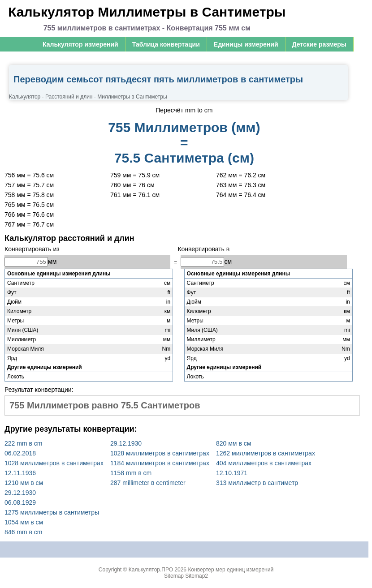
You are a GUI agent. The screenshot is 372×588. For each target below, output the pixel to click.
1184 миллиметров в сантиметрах (160, 463)
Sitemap (174, 576)
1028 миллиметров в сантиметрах (54, 463)
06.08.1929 (20, 502)
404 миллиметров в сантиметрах (264, 463)
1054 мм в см (24, 522)
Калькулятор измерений (80, 44)
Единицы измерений (246, 44)
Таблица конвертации (166, 44)
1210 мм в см (24, 483)
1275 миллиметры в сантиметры (52, 512)
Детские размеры (319, 44)
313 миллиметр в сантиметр (257, 483)
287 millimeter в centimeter (148, 483)
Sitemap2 (197, 576)
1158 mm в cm (131, 473)
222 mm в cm (23, 443)
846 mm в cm (23, 532)
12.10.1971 (232, 473)
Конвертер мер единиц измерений (231, 570)
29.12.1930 (126, 443)
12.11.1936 (20, 473)
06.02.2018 (20, 453)
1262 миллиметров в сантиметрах (266, 453)
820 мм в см (234, 443)
